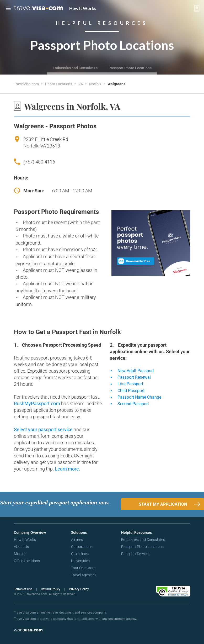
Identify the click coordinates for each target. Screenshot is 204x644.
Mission (20, 554)
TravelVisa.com (27, 84)
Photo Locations (59, 84)
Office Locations (27, 561)
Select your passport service (44, 429)
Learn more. (68, 469)
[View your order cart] (197, 8)
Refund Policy (51, 589)
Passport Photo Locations (130, 68)
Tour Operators (83, 568)
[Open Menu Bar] (9, 8)
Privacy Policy (79, 589)
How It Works (83, 8)
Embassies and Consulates (75, 68)
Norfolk (96, 84)
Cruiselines (80, 554)
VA (81, 84)
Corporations (82, 547)
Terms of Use (23, 589)
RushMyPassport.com (37, 403)
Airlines (77, 540)
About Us (21, 547)
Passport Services (136, 554)
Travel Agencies (84, 575)
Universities (80, 561)
